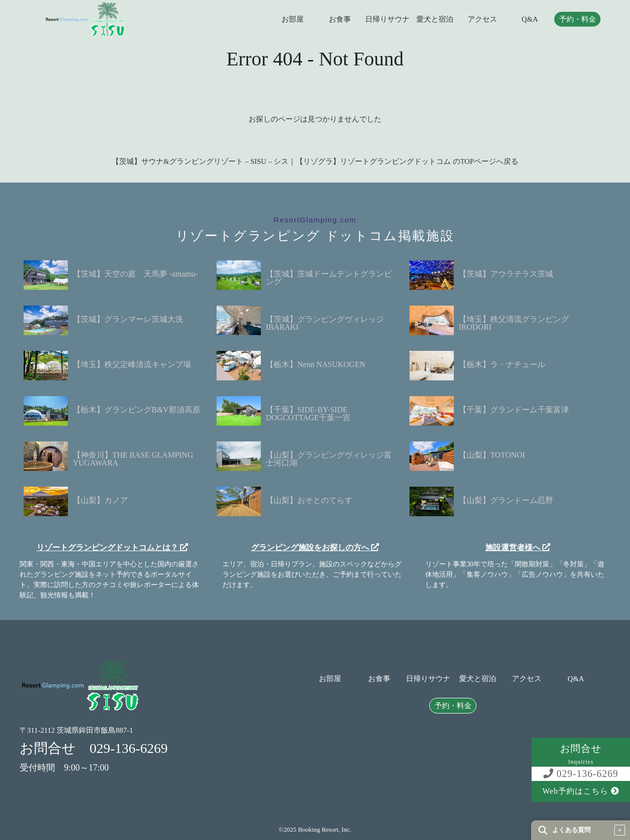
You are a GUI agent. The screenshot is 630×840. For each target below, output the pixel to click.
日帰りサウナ (387, 19)
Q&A (530, 19)
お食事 (340, 19)
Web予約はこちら (581, 791)
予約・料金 (578, 19)
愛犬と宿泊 (435, 19)
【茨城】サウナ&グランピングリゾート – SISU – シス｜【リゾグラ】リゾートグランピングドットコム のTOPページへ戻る (315, 161)
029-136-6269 (581, 774)
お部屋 (293, 19)
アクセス (482, 19)
